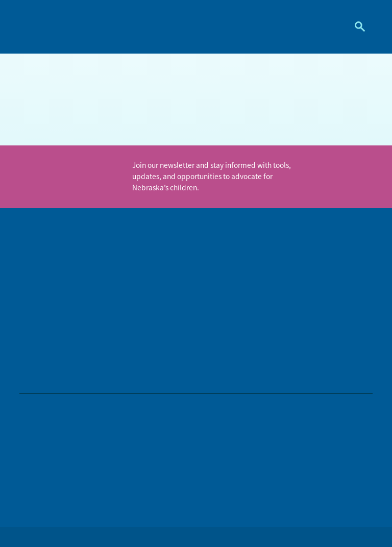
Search (356, 27)
